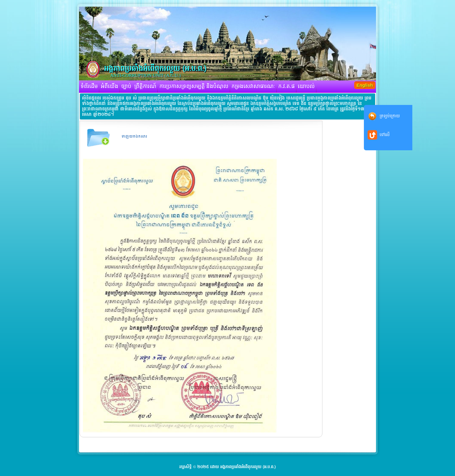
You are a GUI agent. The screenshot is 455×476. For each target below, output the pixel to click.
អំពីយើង (109, 86)
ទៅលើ (385, 135)
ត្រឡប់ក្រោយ (390, 116)
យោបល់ (306, 86)
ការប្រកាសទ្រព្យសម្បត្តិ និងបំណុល (194, 86)
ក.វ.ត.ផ (287, 86)
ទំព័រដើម (89, 86)
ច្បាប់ (126, 86)
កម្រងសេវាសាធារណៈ (254, 86)
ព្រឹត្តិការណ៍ (145, 86)
